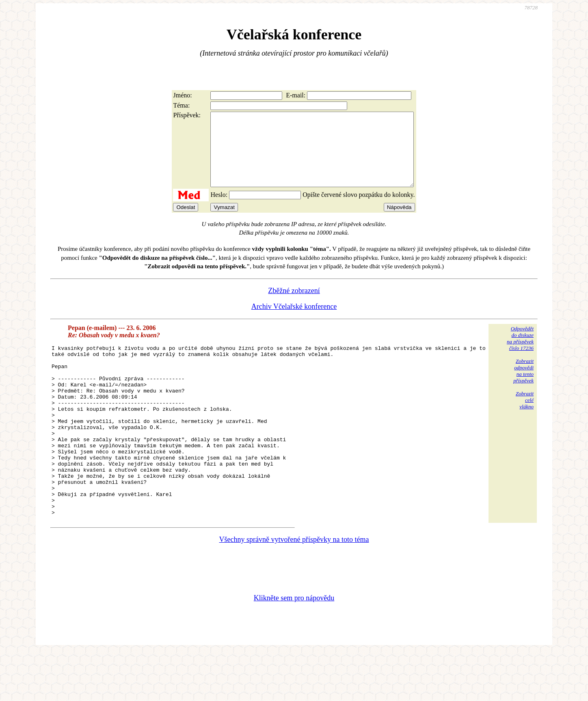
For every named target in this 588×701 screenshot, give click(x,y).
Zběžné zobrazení (294, 305)
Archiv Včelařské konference (294, 321)
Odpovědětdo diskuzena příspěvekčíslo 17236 (520, 353)
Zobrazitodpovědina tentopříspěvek (523, 385)
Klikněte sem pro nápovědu (294, 647)
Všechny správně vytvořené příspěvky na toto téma (294, 588)
